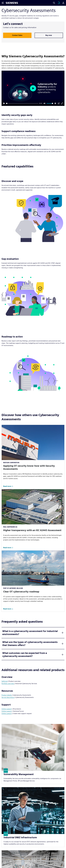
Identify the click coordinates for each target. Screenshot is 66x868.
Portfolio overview (8, 684)
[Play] (4, 103)
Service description (8, 697)
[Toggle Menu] (3, 3)
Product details (7, 695)
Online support (7, 709)
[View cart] (59, 3)
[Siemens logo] (12, 3)
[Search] (54, 3)
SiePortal (4, 681)
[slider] (22, 103)
